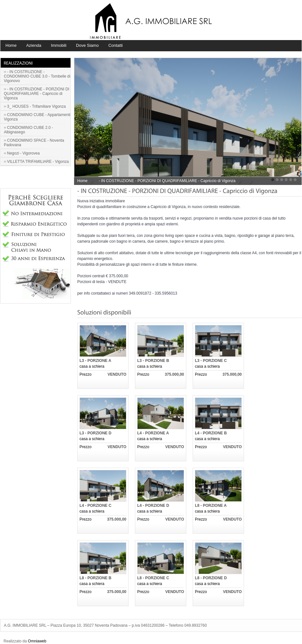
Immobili (59, 45)
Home (11, 45)
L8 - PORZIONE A (211, 506)
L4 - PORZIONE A (153, 433)
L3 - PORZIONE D (95, 433)
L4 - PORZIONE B (211, 433)
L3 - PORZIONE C (211, 361)
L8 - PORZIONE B (95, 578)
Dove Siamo (87, 45)
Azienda (34, 45)
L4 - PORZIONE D (153, 506)
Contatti (116, 45)
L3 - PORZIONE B (153, 361)
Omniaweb (37, 641)
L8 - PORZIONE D (211, 578)
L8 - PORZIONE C (153, 578)
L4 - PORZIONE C (95, 506)
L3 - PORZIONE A (95, 361)
